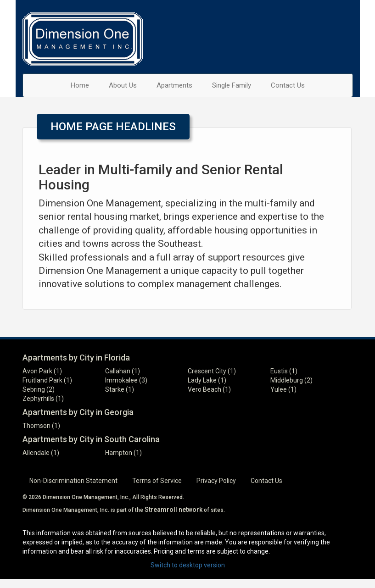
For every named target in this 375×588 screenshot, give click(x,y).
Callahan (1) (123, 371)
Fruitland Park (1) (47, 380)
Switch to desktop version (188, 565)
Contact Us (288, 85)
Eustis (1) (284, 371)
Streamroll (161, 510)
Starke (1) (120, 389)
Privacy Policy (216, 481)
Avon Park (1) (42, 371)
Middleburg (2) (291, 380)
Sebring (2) (39, 389)
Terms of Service (157, 481)
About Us (123, 85)
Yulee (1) (283, 389)
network (190, 510)
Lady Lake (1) (207, 380)
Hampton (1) (123, 453)
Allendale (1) (41, 453)
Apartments (174, 85)
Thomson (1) (41, 426)
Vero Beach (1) (209, 389)
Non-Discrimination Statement (73, 481)
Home (80, 85)
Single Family (232, 85)
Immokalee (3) (126, 380)
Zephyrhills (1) (43, 399)
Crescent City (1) (212, 371)
